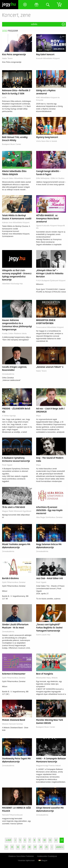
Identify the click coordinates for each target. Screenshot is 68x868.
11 (50, 840)
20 (41, 847)
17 (24, 847)
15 (12, 847)
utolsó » (60, 847)
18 (29, 847)
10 (44, 840)
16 (18, 847)
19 (35, 847)
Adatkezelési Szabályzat (47, 856)
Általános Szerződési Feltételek (21, 856)
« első (8, 840)
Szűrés (34, 24)
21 (47, 847)
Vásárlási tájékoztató (26, 860)
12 (56, 840)
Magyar (43, 860)
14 (6, 847)
